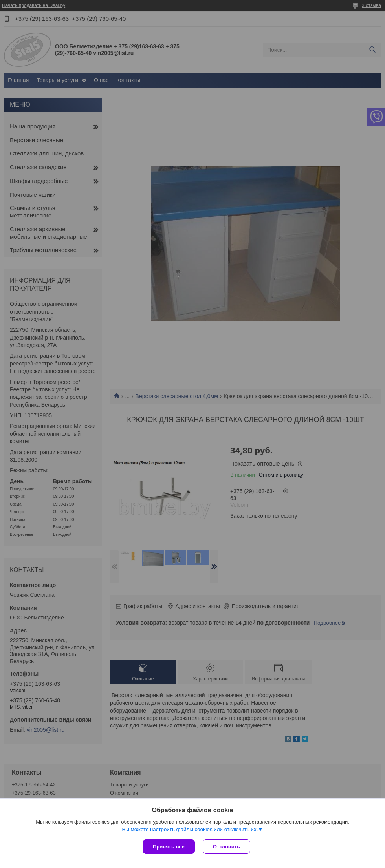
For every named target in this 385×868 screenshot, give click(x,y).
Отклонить (226, 847)
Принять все (169, 847)
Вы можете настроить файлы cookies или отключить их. (190, 829)
